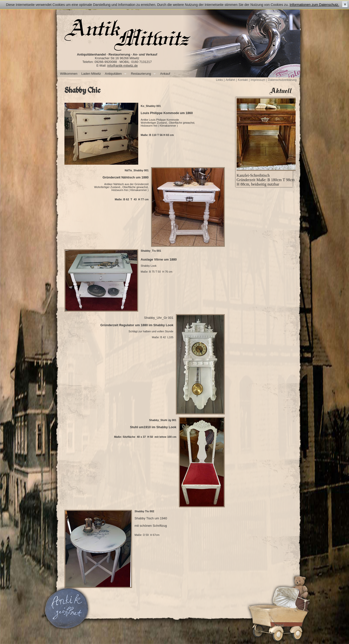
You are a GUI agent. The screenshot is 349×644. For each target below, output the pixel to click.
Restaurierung (142, 74)
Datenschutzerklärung (282, 80)
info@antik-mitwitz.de (122, 66)
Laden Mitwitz (91, 74)
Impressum (258, 80)
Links (219, 80)
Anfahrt (230, 80)
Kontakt (243, 80)
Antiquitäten (115, 74)
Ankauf (165, 74)
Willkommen (69, 74)
